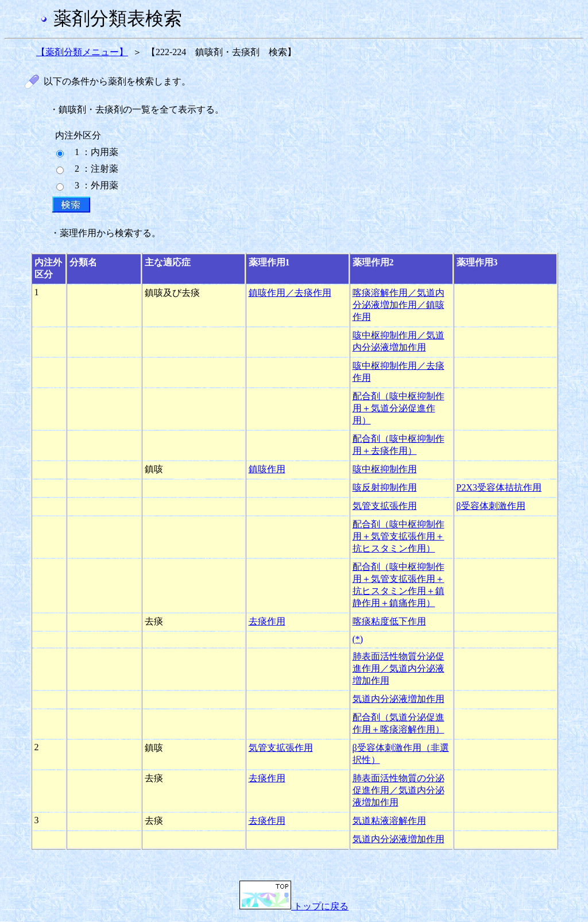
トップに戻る (294, 906)
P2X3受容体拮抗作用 (499, 487)
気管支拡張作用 (385, 506)
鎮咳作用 (267, 469)
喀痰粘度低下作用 (389, 621)
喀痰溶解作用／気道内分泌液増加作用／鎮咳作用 (399, 305)
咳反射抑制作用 (385, 487)
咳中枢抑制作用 (385, 469)
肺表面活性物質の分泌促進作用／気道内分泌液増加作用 (399, 790)
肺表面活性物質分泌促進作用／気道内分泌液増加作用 (399, 668)
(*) (358, 639)
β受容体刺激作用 (491, 506)
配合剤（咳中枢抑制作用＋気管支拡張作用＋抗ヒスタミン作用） (399, 536)
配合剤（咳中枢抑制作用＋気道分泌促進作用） (399, 408)
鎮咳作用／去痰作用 (290, 293)
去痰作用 (267, 621)
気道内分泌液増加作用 (399, 699)
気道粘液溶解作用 (389, 821)
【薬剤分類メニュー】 (82, 52)
